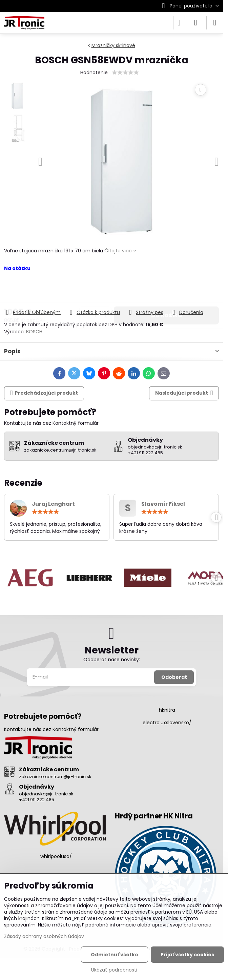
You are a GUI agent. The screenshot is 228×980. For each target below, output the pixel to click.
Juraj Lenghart (53, 504)
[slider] (125, 72)
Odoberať (174, 677)
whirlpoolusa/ (56, 856)
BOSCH (34, 332)
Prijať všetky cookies (187, 955)
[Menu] (215, 23)
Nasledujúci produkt (184, 393)
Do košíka (167, 290)
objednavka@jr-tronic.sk (46, 794)
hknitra (167, 710)
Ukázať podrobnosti (114, 970)
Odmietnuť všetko (115, 955)
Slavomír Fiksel (163, 504)
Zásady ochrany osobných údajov (44, 936)
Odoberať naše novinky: (112, 660)
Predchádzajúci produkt (44, 393)
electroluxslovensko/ (167, 723)
